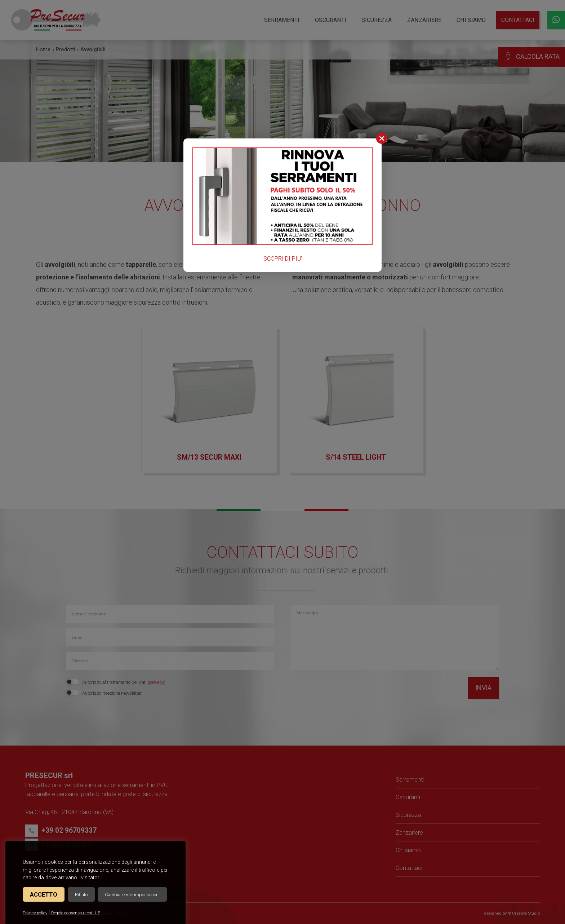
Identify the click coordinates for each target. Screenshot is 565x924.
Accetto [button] (44, 895)
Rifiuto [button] (81, 895)
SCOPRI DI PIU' (283, 259)
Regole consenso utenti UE (76, 913)
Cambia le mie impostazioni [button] (132, 895)
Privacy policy (35, 913)
